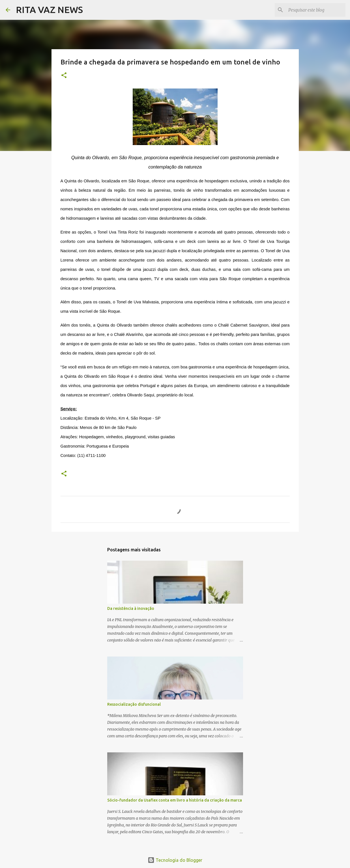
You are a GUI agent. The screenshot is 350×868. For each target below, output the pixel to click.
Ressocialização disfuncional (134, 704)
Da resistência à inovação (131, 608)
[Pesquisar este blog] (316, 10)
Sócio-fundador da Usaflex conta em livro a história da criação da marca (175, 800)
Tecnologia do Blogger (175, 860)
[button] (64, 76)
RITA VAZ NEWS (49, 10)
